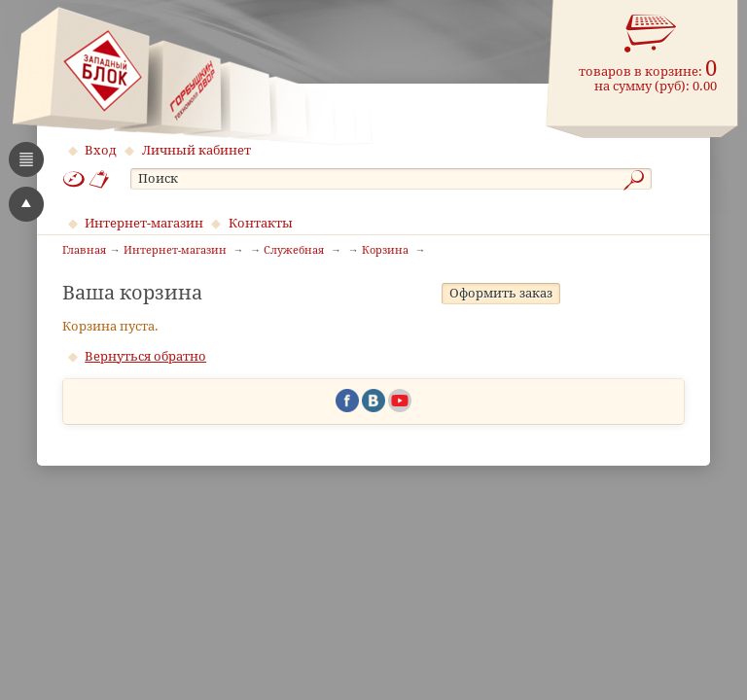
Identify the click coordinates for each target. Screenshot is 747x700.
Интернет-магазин (144, 223)
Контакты (261, 223)
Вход (101, 150)
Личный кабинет (196, 150)
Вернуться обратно (145, 421)
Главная (84, 251)
